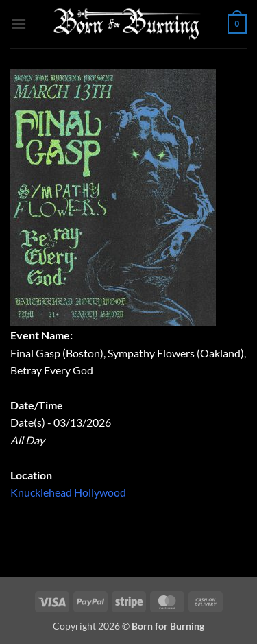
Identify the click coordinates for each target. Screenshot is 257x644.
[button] (19, 24)
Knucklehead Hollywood (68, 492)
